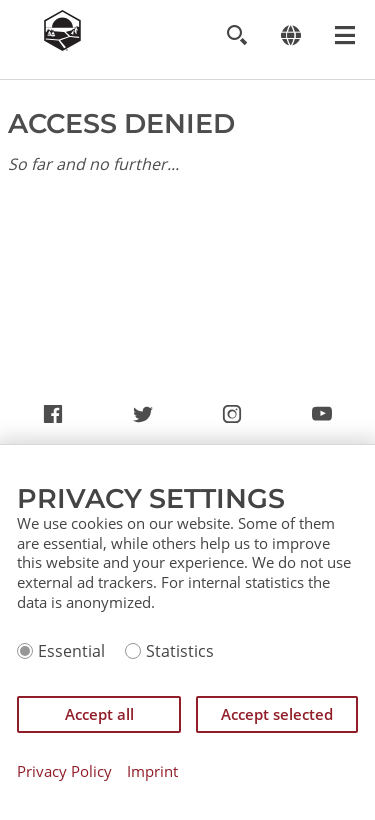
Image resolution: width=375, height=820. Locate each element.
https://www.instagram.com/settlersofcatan (232, 417)
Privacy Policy (64, 771)
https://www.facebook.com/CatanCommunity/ (53, 417)
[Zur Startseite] (62, 45)
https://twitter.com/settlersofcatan (143, 417)
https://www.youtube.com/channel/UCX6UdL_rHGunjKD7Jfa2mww (322, 417)
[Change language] (290, 35)
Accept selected (277, 714)
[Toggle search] (236, 35)
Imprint (152, 771)
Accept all (99, 714)
